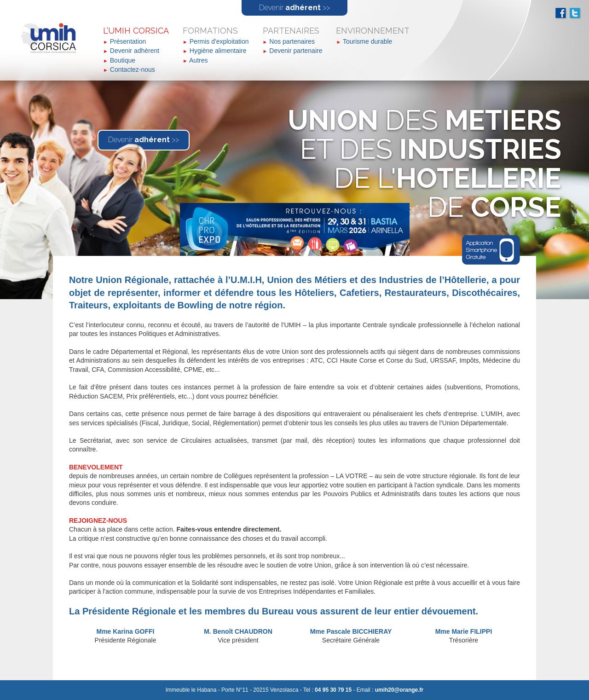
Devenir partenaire (296, 51)
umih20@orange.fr (399, 690)
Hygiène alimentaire (218, 51)
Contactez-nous (133, 69)
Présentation (128, 41)
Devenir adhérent (135, 51)
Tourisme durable (367, 41)
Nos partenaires (292, 41)
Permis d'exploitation (219, 41)
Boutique (123, 60)
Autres (198, 60)
